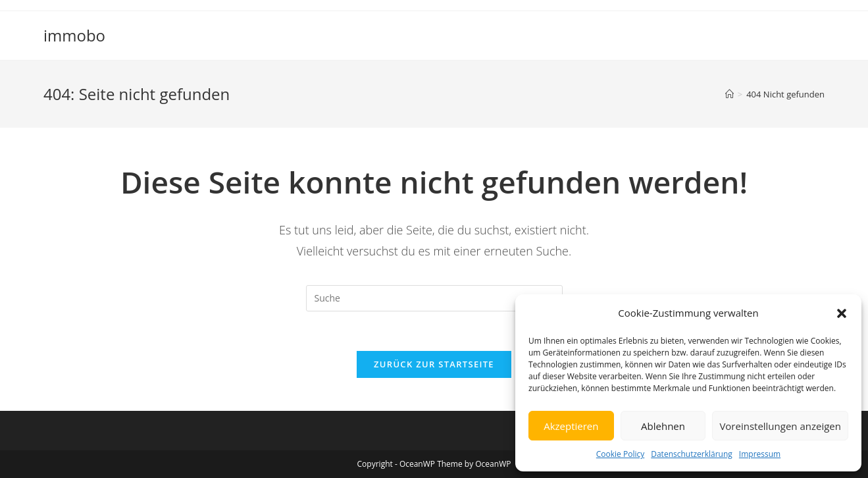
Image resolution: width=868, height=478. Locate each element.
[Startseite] (729, 94)
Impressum (760, 454)
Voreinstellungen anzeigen (780, 426)
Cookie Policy (620, 454)
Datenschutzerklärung (692, 454)
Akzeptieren (571, 426)
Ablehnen (663, 426)
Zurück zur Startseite (434, 364)
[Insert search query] (434, 298)
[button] (842, 313)
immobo (74, 35)
